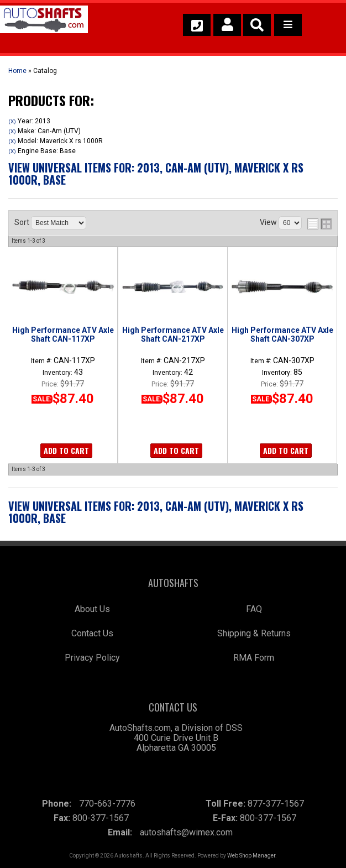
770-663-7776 (107, 804)
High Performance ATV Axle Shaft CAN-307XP (282, 334)
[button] (257, 25)
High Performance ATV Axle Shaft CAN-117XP (63, 334)
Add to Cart (66, 450)
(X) (12, 121)
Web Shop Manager (251, 856)
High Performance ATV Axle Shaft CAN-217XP (173, 334)
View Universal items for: (156, 174)
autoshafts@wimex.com (186, 832)
